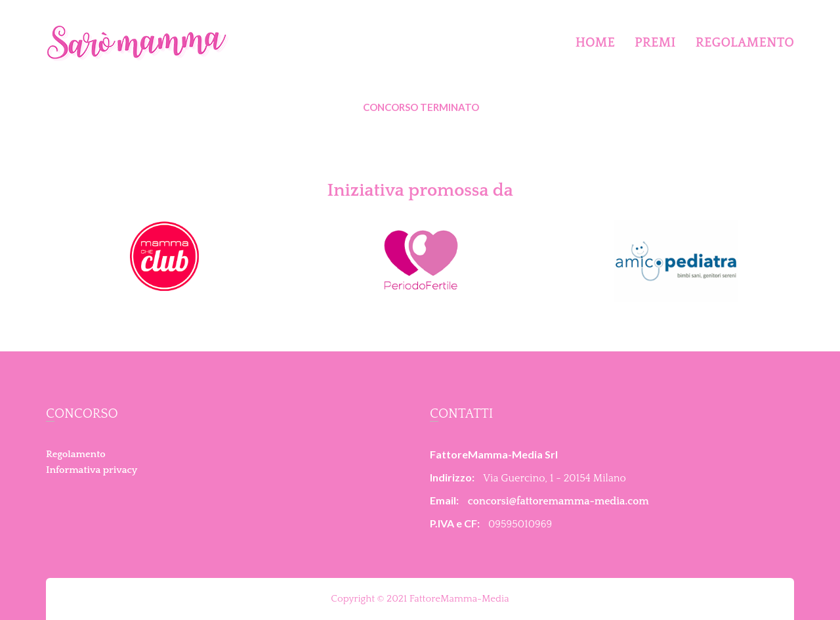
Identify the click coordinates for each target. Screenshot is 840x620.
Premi (655, 43)
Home (595, 43)
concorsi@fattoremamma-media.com (558, 501)
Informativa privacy (92, 470)
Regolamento (745, 43)
